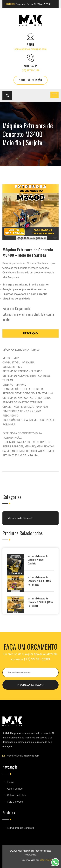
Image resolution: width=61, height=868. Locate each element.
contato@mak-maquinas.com (30, 49)
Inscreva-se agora (30, 685)
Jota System (46, 860)
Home (11, 782)
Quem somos (15, 789)
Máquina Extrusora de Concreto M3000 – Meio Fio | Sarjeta (39, 581)
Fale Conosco (15, 802)
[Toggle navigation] (54, 95)
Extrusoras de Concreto (20, 518)
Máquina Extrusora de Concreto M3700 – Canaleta (38, 560)
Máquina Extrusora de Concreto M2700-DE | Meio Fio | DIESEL (40, 602)
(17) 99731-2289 (31, 70)
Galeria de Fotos (17, 795)
